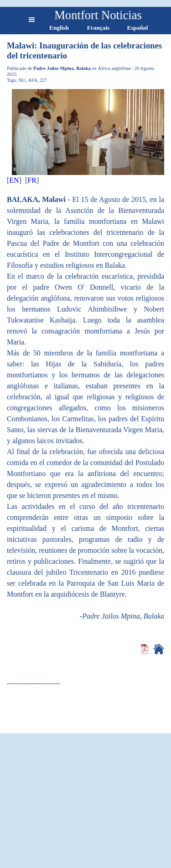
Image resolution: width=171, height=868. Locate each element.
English (59, 28)
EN (14, 180)
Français (98, 28)
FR (32, 180)
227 (43, 80)
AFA (33, 80)
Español (138, 28)
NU (22, 80)
